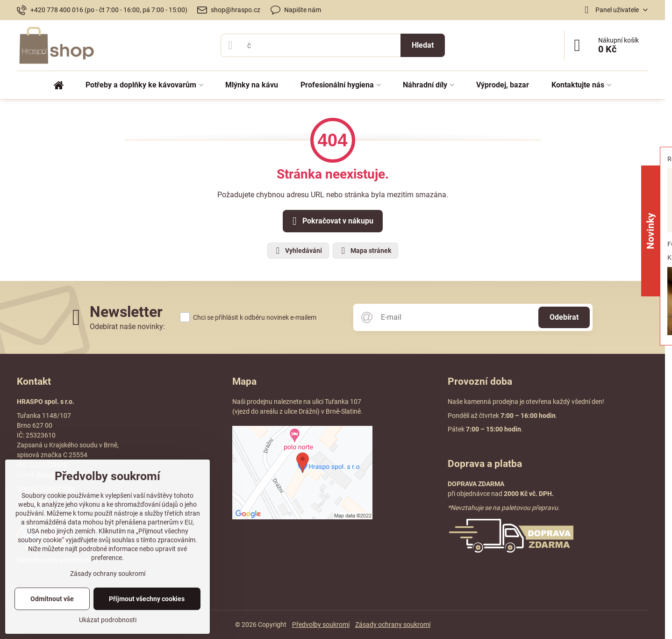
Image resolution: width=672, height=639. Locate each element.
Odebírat (564, 317)
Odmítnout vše (52, 599)
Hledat (423, 45)
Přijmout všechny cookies (147, 599)
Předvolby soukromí (321, 625)
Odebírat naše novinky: (127, 327)
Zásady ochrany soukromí (393, 625)
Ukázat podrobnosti (108, 620)
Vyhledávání (298, 251)
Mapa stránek (365, 251)
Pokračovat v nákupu (331, 221)
